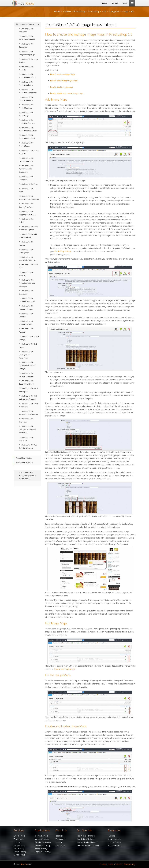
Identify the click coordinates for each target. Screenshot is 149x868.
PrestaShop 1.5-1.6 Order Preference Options (29, 228)
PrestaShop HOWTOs (25, 462)
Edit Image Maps (56, 623)
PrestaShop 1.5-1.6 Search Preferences (29, 405)
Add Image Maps (56, 99)
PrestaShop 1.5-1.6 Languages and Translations (26, 355)
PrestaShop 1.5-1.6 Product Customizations (28, 129)
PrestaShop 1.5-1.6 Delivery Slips (26, 251)
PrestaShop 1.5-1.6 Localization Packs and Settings (27, 366)
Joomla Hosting (41, 836)
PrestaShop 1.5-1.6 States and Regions (29, 390)
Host (26, 3)
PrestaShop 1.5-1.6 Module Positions (26, 323)
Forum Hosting (20, 852)
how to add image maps (65, 669)
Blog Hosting (19, 845)
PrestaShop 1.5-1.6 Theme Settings (29, 338)
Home (57, 12)
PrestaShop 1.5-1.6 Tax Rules (28, 190)
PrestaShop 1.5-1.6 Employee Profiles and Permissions (27, 430)
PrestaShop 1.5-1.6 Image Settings (29, 61)
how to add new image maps (63, 74)
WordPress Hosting (43, 842)
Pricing (103, 864)
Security (59, 842)
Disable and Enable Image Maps (66, 726)
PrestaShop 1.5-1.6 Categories (26, 46)
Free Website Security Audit (88, 845)
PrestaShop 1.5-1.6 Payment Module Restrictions (26, 169)
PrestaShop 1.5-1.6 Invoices (26, 244)
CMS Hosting (19, 836)
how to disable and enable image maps (67, 93)
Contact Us (60, 845)
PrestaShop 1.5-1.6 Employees (26, 420)
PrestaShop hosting (63, 251)
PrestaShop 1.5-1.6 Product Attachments (27, 137)
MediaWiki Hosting (42, 845)
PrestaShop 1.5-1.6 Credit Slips (29, 266)
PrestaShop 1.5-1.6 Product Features (26, 106)
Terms (115, 864)
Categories (114, 12)
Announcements (115, 845)
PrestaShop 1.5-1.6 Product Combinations (27, 76)
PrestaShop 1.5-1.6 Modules (26, 315)
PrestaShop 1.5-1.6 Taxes (29, 184)
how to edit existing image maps (64, 81)
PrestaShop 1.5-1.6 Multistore (26, 439)
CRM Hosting (19, 855)
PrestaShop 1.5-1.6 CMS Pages (28, 346)
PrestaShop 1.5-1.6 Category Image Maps (27, 53)
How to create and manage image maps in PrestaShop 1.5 (28, 476)
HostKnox (25, 864)
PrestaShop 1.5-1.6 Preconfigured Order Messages (27, 283)
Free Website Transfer (86, 836)
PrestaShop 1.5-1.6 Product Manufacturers (28, 91)
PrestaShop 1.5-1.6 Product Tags (26, 114)
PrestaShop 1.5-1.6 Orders (26, 221)
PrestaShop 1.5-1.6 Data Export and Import (28, 447)
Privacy (130, 864)
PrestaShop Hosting (24, 458)
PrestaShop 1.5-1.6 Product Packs (26, 145)
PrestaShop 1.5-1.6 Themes (26, 330)
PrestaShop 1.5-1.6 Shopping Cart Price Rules (29, 198)
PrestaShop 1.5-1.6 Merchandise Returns (27, 259)
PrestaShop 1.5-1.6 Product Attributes (26, 84)
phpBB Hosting (41, 848)
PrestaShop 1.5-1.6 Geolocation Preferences (28, 413)
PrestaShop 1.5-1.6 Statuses (26, 274)
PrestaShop (80, 12)
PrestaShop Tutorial (25, 24)
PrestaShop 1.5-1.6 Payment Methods (26, 160)
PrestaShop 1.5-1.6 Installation (26, 30)
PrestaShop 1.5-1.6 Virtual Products (29, 152)
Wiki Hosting (19, 848)
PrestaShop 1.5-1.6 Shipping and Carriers (27, 213)
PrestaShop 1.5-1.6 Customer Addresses (27, 300)
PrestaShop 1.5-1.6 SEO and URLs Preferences (28, 398)
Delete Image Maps (58, 675)
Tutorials (67, 12)
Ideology (59, 836)
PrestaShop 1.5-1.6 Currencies (26, 178)
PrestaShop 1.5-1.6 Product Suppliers (26, 99)
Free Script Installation (86, 839)
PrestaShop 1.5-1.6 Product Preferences (27, 122)
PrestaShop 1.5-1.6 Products (26, 68)
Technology (60, 839)
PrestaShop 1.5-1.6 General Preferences (27, 38)
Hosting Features (115, 842)
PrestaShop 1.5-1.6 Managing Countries (27, 375)
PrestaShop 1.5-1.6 (97, 12)
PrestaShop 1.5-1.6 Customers (26, 292)
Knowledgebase (114, 839)
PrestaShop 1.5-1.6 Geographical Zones (27, 382)
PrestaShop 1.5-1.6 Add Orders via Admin (28, 236)
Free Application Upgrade (87, 842)
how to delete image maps (62, 87)
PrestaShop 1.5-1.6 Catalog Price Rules (26, 205)
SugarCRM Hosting (43, 852)
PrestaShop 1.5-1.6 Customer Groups (26, 308)
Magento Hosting (42, 839)
